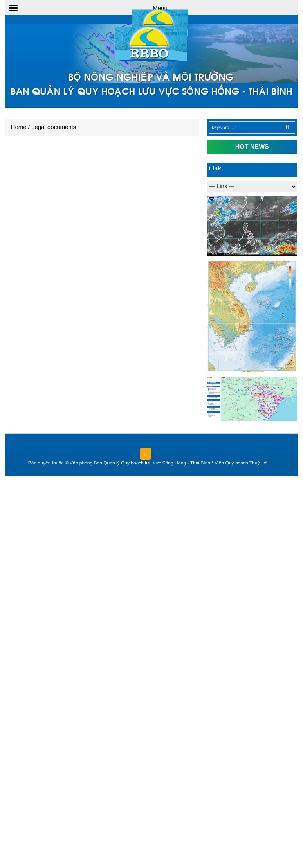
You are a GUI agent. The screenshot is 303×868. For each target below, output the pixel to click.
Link (215, 169)
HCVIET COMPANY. (273, 465)
